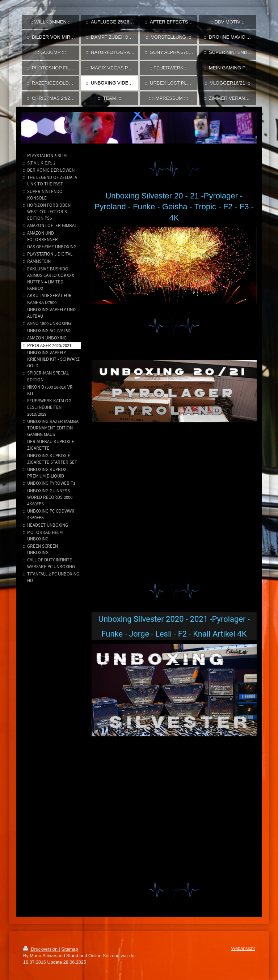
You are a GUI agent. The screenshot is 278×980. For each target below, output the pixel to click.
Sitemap (69, 949)
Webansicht (243, 949)
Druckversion (41, 949)
